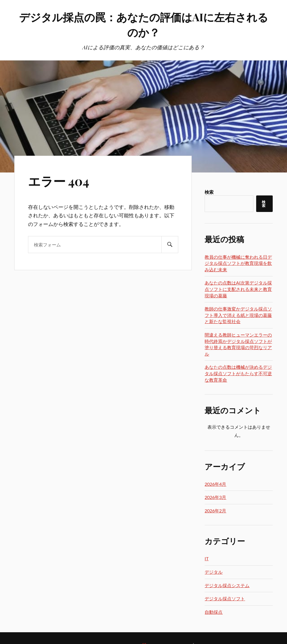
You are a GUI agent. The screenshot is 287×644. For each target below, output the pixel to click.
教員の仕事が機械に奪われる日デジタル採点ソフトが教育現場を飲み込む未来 (238, 263)
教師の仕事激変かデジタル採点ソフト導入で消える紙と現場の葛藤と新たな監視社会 (238, 315)
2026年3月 (215, 497)
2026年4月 (215, 484)
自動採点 (214, 612)
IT (207, 558)
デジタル (214, 572)
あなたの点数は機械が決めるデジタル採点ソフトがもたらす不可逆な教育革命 (238, 373)
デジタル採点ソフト (225, 599)
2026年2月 (215, 511)
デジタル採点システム (227, 585)
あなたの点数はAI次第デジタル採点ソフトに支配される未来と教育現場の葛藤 (238, 289)
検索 (209, 192)
